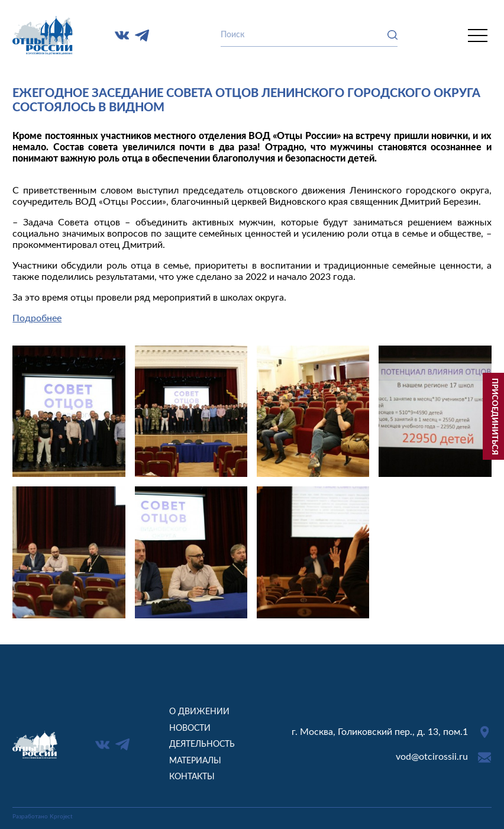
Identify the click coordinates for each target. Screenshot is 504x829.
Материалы (195, 761)
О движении (199, 712)
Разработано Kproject (43, 817)
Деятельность (202, 744)
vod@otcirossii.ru (432, 757)
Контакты (192, 777)
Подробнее (37, 318)
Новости (190, 728)
